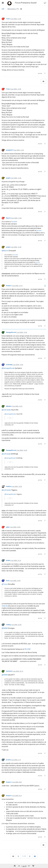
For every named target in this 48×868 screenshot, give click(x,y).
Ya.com (14, 222)
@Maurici (5, 251)
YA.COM (27, 649)
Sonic (8, 581)
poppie (8, 178)
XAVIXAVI (9, 671)
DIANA (8, 561)
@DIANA (5, 628)
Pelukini (8, 487)
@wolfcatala (6, 410)
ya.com (39, 230)
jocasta (8, 760)
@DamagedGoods (8, 368)
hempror (9, 286)
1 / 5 (24, 856)
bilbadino (9, 406)
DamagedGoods (11, 332)
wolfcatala (9, 365)
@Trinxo (5, 584)
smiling (8, 625)
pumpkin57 (9, 150)
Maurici (8, 218)
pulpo (8, 527)
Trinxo (8, 19)
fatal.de (4, 606)
